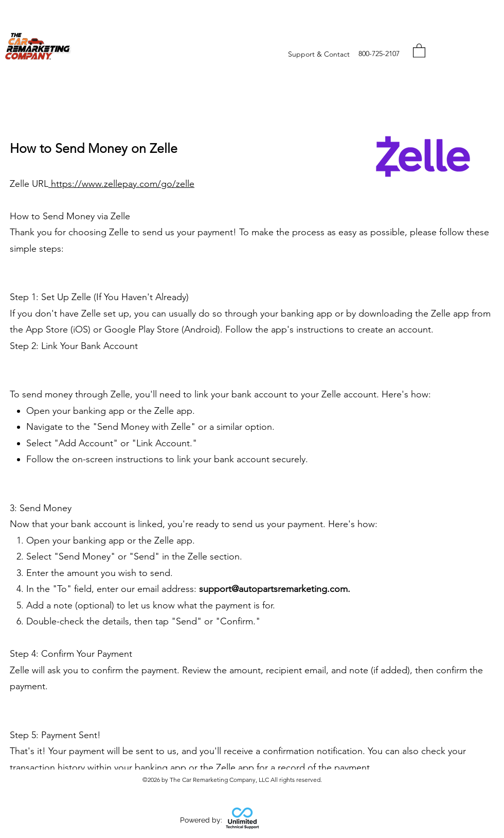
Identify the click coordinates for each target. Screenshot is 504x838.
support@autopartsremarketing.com (273, 589)
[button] (419, 50)
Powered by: (201, 820)
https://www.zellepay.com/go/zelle (121, 184)
